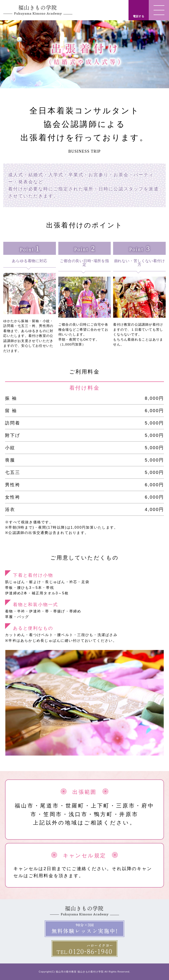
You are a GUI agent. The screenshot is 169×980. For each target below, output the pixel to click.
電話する (139, 16)
